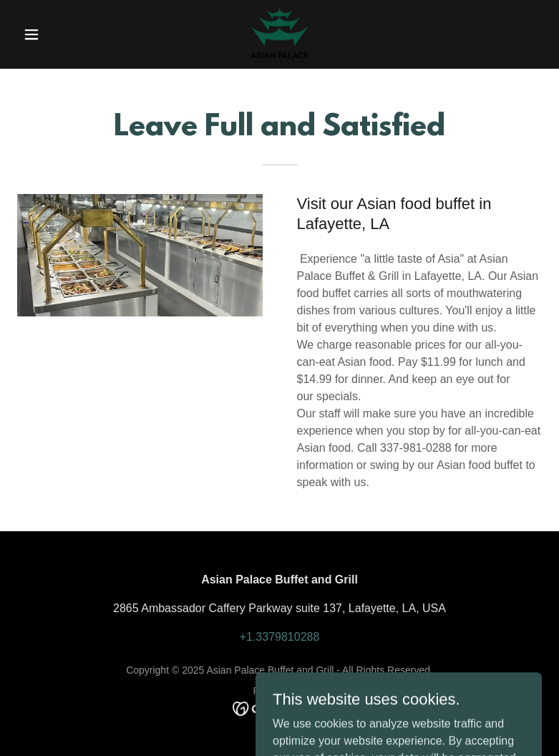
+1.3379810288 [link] (280, 637)
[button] (57, 34)
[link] (279, 34)
